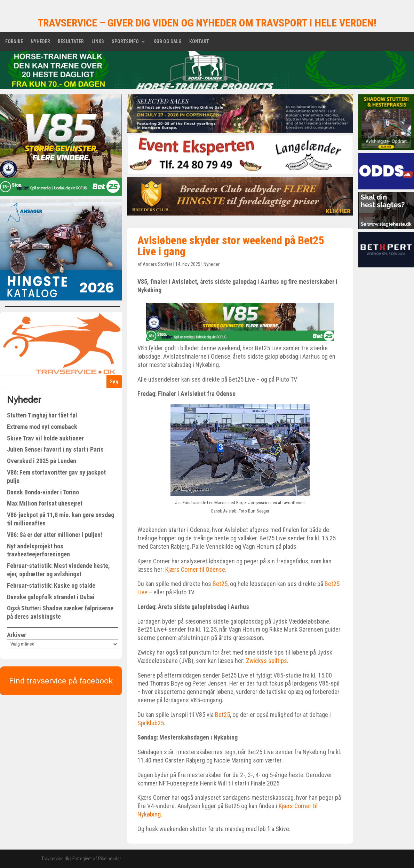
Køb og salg (168, 42)
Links (98, 42)
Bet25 (220, 584)
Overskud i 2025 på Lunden (42, 461)
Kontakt (199, 42)
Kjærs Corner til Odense (195, 569)
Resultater (71, 42)
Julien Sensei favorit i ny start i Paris (55, 449)
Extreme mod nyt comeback (42, 427)
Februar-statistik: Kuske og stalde (51, 585)
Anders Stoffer (157, 264)
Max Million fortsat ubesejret (45, 503)
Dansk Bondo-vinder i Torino (43, 492)
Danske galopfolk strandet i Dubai (51, 597)
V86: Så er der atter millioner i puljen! (55, 535)
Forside (14, 42)
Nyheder (40, 42)
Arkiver (17, 635)
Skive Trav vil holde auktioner (45, 438)
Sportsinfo (125, 42)
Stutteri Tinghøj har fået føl (42, 415)
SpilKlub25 (151, 723)
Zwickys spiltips (266, 661)
